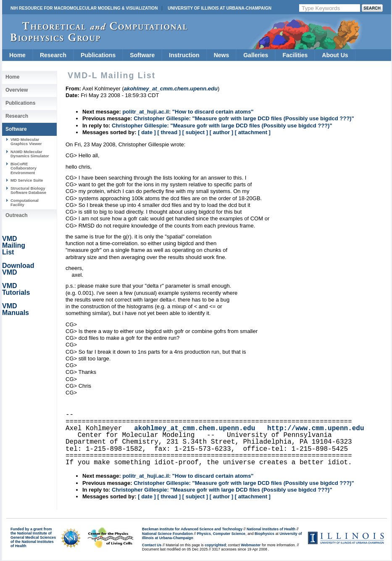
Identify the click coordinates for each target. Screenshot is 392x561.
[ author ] (221, 132)
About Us (335, 55)
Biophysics (264, 534)
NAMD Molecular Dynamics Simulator (30, 154)
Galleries (256, 55)
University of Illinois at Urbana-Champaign (220, 8)
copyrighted (215, 545)
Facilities (295, 55)
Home (17, 55)
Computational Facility (25, 202)
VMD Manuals (16, 309)
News (222, 55)
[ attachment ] (253, 132)
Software (142, 55)
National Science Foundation (167, 534)
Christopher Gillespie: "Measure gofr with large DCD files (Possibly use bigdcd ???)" (244, 118)
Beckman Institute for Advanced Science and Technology (192, 529)
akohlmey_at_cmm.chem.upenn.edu (195, 429)
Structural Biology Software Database (28, 190)
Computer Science (229, 534)
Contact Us (152, 545)
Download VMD (18, 269)
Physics (204, 534)
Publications (98, 55)
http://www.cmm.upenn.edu (316, 429)
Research (53, 55)
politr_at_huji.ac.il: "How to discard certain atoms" (188, 112)
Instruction (184, 55)
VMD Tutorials (16, 289)
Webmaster (251, 545)
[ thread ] (169, 132)
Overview (17, 90)
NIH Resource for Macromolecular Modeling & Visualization (84, 8)
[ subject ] (195, 132)
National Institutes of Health (271, 529)
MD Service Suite (27, 180)
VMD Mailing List (14, 245)
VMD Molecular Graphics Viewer (26, 142)
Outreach (17, 215)
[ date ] (147, 132)
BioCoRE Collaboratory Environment (24, 168)
